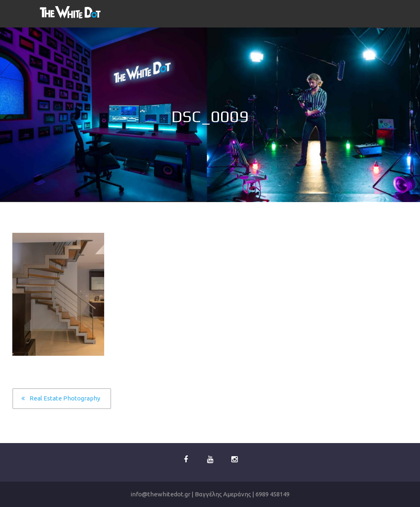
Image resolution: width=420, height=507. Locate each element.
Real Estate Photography (65, 398)
